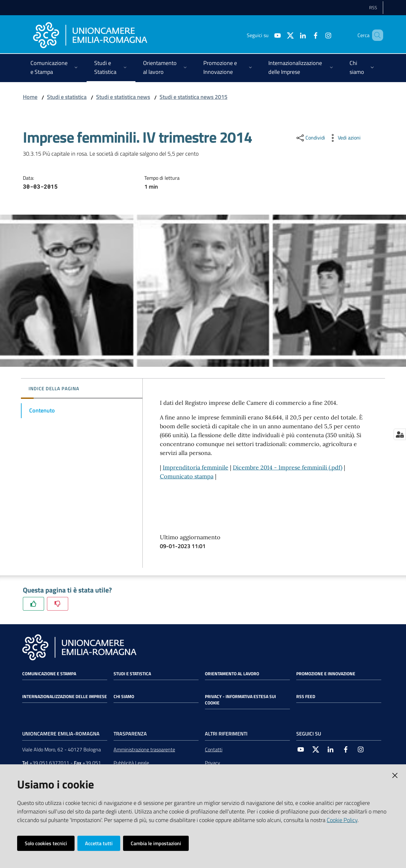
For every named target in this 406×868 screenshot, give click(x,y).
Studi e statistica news (123, 97)
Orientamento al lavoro (232, 674)
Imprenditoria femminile (196, 467)
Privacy (213, 763)
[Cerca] (376, 35)
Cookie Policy (342, 820)
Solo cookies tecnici (46, 843)
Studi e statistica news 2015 (193, 97)
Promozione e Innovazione (326, 674)
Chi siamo (124, 696)
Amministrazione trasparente (144, 749)
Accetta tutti (99, 843)
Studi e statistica (67, 97)
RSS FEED (306, 696)
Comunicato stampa (187, 476)
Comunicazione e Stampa (49, 674)
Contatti (214, 749)
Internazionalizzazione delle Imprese (65, 696)
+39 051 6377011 (49, 763)
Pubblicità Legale (131, 763)
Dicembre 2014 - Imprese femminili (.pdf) (288, 467)
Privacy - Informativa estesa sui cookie (240, 700)
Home (30, 97)
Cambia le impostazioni (156, 843)
